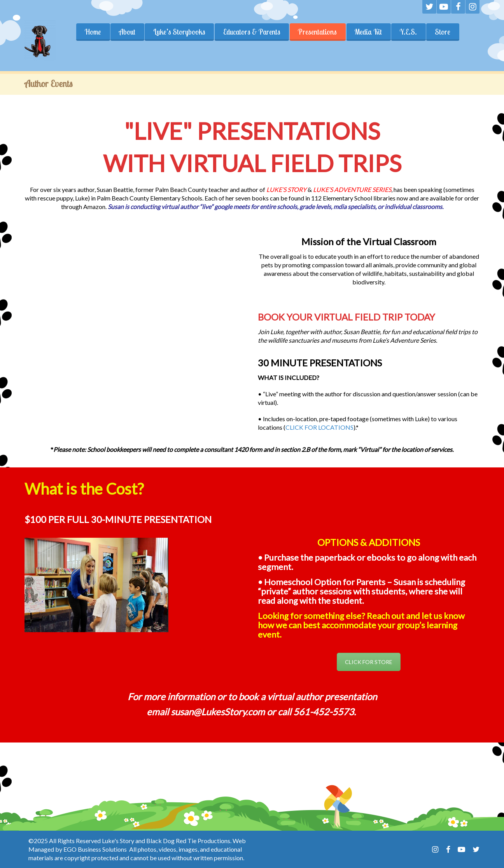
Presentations (318, 32)
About (127, 32)
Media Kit (369, 32)
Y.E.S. (409, 32)
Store (443, 32)
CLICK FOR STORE (369, 662)
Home (93, 32)
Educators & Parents (252, 32)
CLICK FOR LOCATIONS (319, 427)
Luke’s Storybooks (179, 32)
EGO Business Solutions (95, 849)
